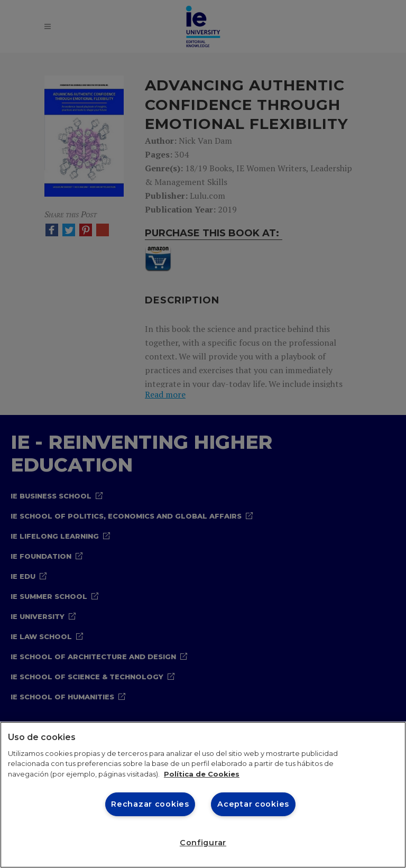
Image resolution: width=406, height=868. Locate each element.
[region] (203, 795)
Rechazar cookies (150, 804)
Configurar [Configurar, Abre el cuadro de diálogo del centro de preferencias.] (203, 843)
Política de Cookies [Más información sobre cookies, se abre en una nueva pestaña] (202, 774)
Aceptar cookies (253, 804)
